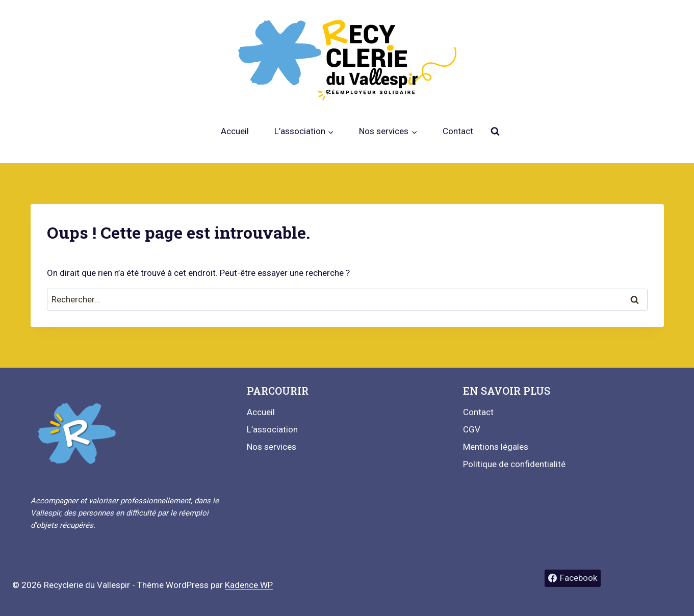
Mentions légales (496, 447)
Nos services (272, 447)
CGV (472, 429)
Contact (458, 131)
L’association (272, 429)
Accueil (235, 131)
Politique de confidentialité (514, 464)
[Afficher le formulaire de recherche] (495, 132)
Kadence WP (249, 585)
